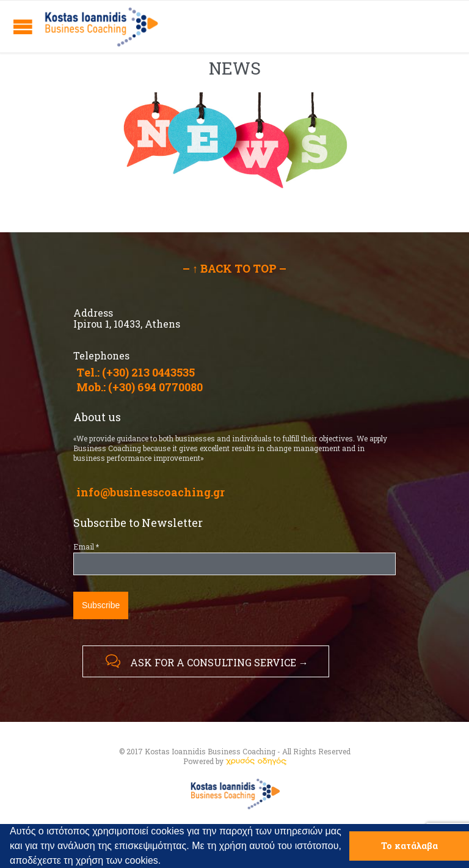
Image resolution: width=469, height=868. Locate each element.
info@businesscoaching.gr (151, 492)
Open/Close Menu (23, 27)
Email (86, 546)
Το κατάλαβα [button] (409, 846)
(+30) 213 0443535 (148, 372)
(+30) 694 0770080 (155, 387)
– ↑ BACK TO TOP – (234, 268)
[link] (256, 761)
